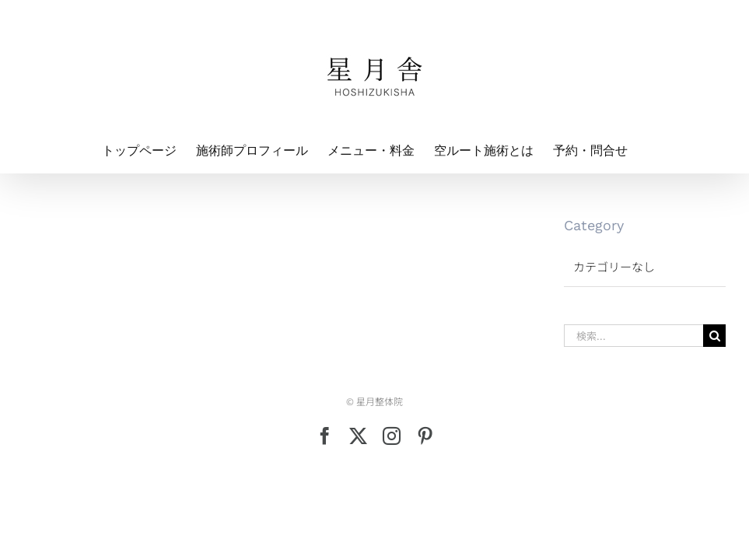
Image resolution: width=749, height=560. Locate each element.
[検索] (714, 336)
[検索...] (633, 336)
